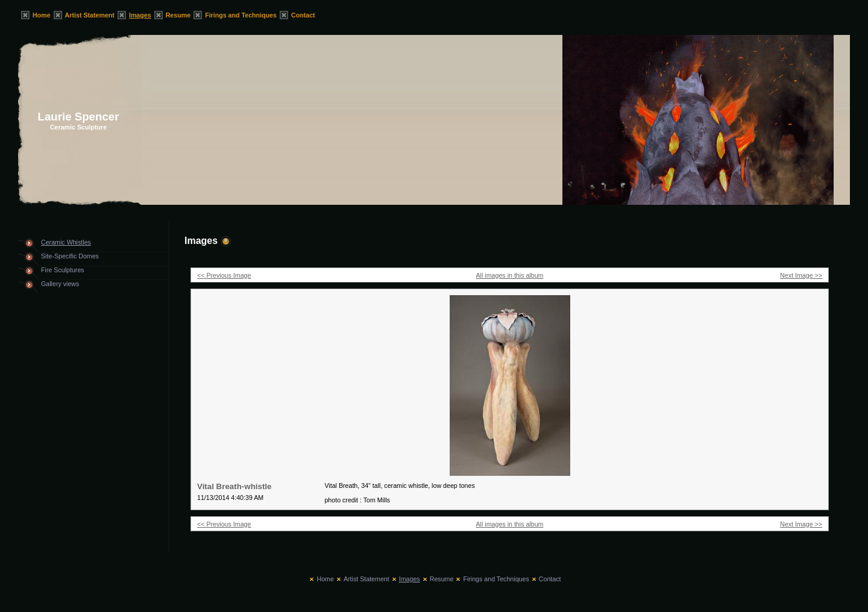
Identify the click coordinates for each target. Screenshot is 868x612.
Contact (303, 15)
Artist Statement (90, 15)
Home (42, 15)
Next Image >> (801, 275)
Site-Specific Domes (70, 256)
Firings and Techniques (241, 15)
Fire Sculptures (63, 270)
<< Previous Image (224, 275)
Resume (178, 15)
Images (140, 15)
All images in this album (510, 275)
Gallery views (60, 284)
